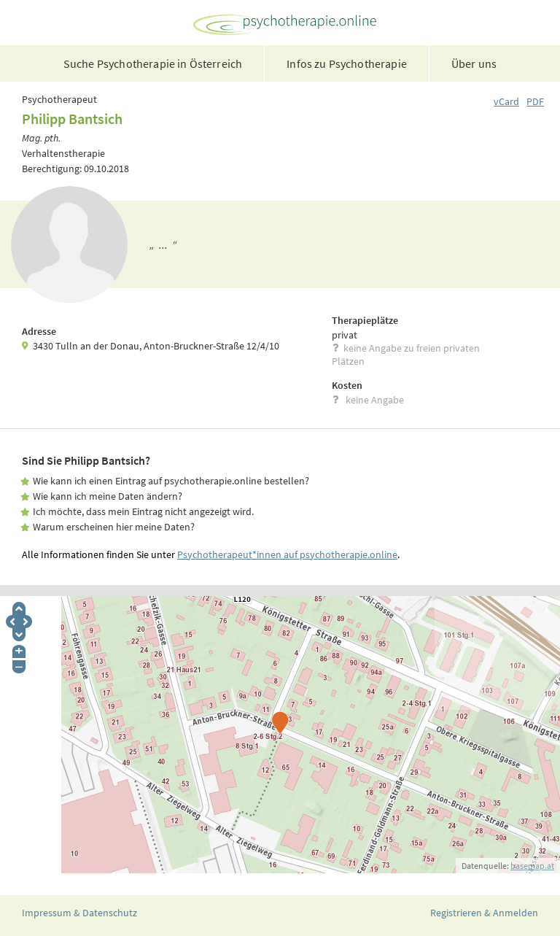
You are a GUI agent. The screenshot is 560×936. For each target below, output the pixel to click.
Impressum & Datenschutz (79, 913)
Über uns (474, 63)
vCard (506, 101)
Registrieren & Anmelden (484, 913)
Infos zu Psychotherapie (347, 63)
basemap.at (532, 866)
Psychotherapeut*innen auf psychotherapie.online (287, 554)
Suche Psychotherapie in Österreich (153, 63)
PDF (535, 101)
